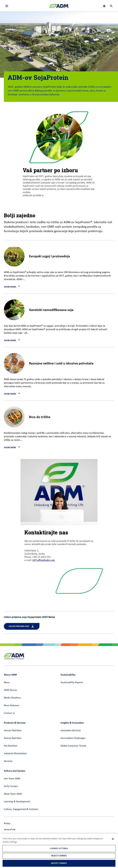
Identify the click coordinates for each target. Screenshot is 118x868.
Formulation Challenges (73, 738)
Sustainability (68, 675)
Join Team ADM (12, 779)
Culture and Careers (15, 771)
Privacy (7, 824)
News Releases (12, 706)
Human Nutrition (13, 731)
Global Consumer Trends (73, 746)
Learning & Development (17, 802)
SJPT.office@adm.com (44, 560)
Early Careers (11, 786)
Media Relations (12, 698)
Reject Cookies (59, 856)
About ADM (10, 675)
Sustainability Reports (72, 683)
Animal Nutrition (13, 738)
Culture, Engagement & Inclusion (21, 809)
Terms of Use (10, 830)
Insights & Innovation (72, 723)
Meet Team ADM (13, 794)
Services (8, 761)
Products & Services (15, 723)
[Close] (113, 839)
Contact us (9, 713)
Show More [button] (10, 287)
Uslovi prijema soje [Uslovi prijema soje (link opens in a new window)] (22, 626)
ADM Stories (10, 690)
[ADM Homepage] (59, 7)
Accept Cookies (59, 863)
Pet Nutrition (11, 746)
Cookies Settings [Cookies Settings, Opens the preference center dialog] (59, 848)
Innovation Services (71, 731)
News (7, 683)
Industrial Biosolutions (15, 754)
